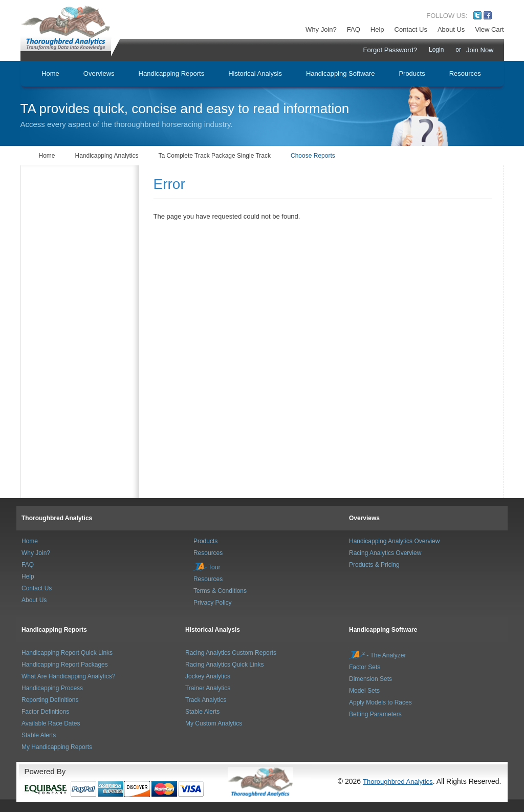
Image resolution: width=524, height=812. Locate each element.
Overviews (364, 518)
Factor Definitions (45, 712)
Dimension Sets (370, 679)
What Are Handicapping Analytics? (68, 676)
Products (205, 541)
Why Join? (321, 29)
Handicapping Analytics (107, 156)
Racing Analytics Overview (385, 553)
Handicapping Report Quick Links (67, 653)
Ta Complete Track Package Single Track (215, 156)
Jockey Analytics (208, 676)
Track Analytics (206, 700)
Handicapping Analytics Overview (394, 541)
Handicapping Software (383, 630)
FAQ (354, 29)
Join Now (480, 50)
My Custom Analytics (214, 723)
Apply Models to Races (380, 702)
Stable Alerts (39, 735)
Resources (208, 553)
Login (436, 50)
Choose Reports (313, 156)
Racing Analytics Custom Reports (231, 653)
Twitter (477, 15)
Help (377, 29)
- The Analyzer (378, 655)
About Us (451, 29)
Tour (207, 567)
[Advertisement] (82, 217)
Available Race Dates (51, 723)
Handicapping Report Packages (65, 665)
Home (47, 156)
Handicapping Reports (54, 630)
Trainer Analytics (208, 688)
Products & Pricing (374, 565)
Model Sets (364, 691)
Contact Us (411, 29)
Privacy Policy (213, 603)
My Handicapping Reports (57, 747)
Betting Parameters (375, 714)
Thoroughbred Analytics (57, 518)
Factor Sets (365, 667)
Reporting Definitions (50, 700)
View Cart (489, 29)
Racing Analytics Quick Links (224, 665)
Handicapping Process (52, 688)
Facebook (488, 15)
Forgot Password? (390, 50)
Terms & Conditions (220, 591)
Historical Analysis (213, 630)
